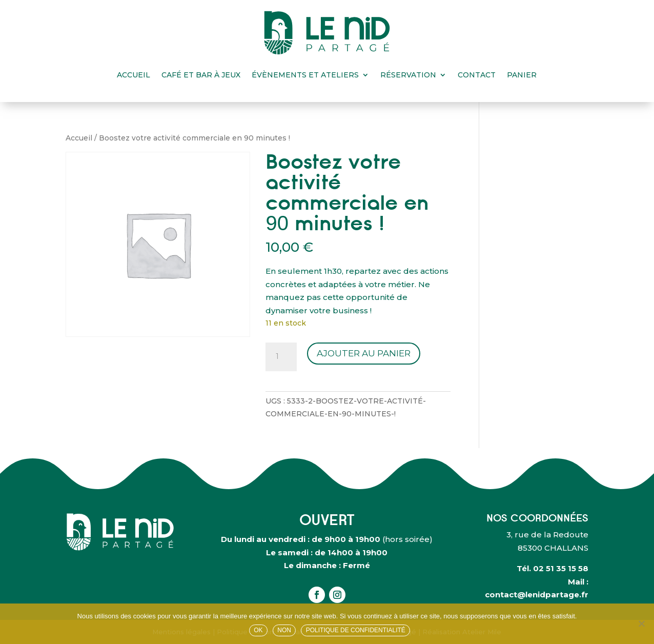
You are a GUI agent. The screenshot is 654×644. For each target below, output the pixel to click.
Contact (477, 75)
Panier (522, 75)
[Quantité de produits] (281, 357)
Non (284, 630)
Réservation (408, 75)
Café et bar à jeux (201, 75)
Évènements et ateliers (305, 75)
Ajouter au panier (364, 353)
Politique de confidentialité (356, 630)
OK (258, 630)
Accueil (134, 75)
